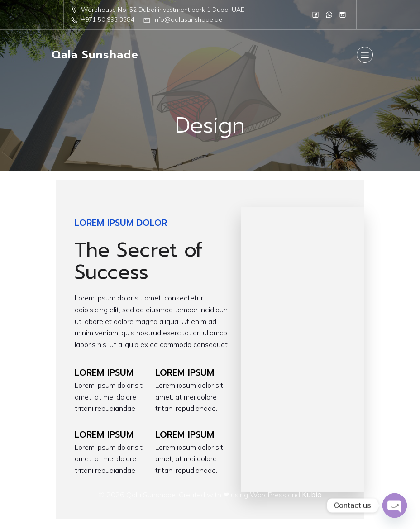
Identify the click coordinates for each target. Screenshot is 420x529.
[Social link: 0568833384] (329, 14)
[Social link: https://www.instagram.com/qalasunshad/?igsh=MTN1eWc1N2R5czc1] (343, 14)
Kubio (312, 495)
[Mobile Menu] (365, 55)
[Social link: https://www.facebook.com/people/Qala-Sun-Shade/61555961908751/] (315, 14)
